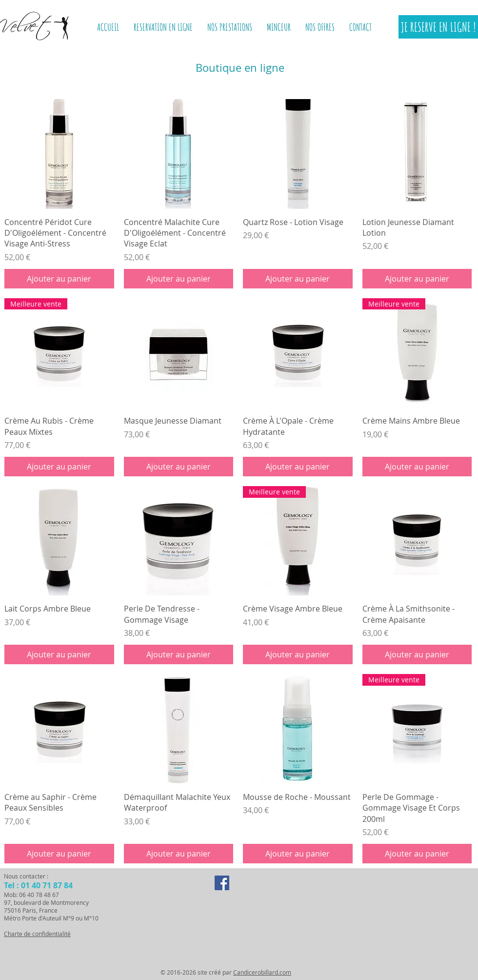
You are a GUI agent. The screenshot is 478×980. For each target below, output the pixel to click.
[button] (279, 27)
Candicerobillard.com (262, 972)
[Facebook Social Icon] (222, 883)
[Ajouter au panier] (59, 279)
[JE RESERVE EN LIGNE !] (438, 27)
